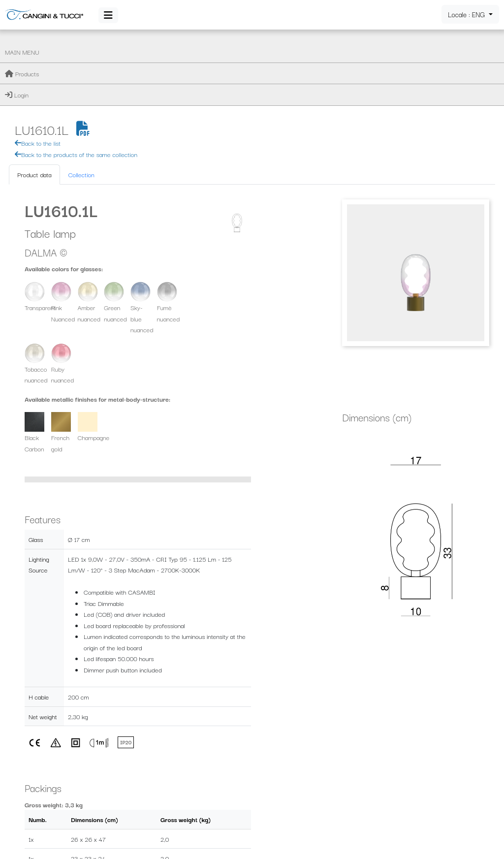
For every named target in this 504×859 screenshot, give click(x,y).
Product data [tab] (157, 98)
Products (22, 73)
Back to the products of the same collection (199, 78)
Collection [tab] (205, 98)
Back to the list (161, 67)
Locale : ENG (467, 14)
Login (17, 95)
